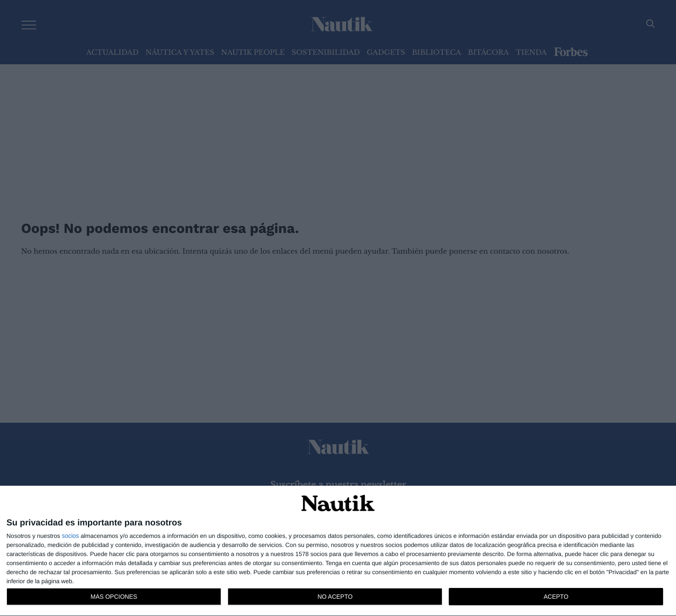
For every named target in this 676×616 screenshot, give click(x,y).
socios (70, 536)
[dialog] (338, 551)
